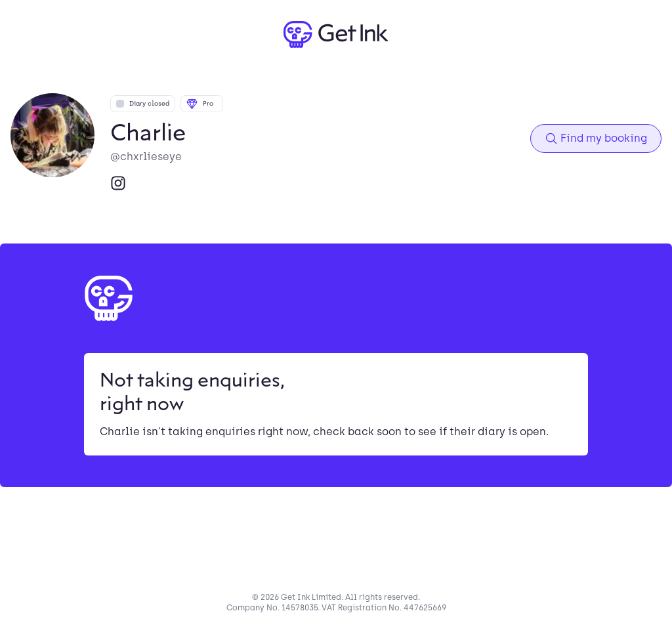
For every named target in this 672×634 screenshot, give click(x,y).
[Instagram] (118, 183)
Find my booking (596, 138)
